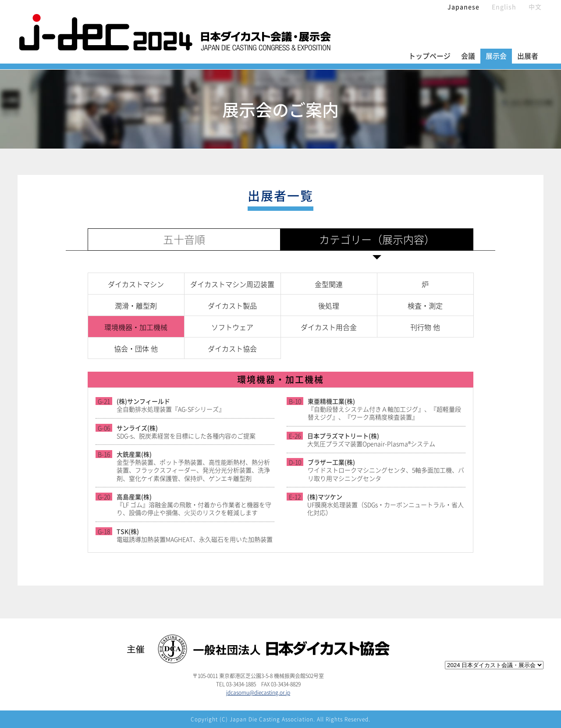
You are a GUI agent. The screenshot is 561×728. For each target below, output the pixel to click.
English (504, 7)
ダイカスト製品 (232, 305)
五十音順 (184, 239)
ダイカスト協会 (232, 348)
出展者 (528, 56)
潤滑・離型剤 (136, 305)
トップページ (430, 56)
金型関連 (329, 284)
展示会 (496, 56)
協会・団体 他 (136, 348)
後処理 (329, 305)
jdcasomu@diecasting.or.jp (258, 692)
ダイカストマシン (136, 284)
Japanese (463, 7)
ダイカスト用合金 (329, 327)
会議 (468, 56)
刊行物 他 (425, 327)
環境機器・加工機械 (136, 327)
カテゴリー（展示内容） (377, 239)
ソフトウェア (232, 327)
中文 (535, 7)
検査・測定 (425, 305)
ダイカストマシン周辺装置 (232, 284)
